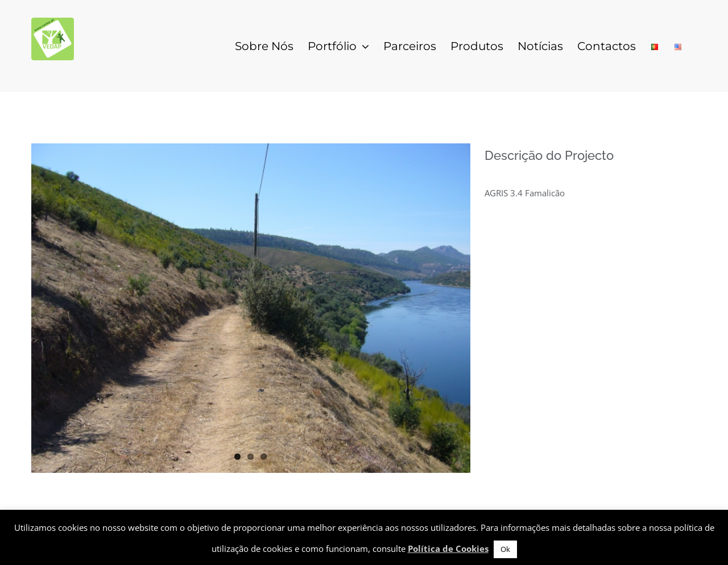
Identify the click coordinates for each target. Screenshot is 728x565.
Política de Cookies (448, 548)
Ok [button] (505, 549)
